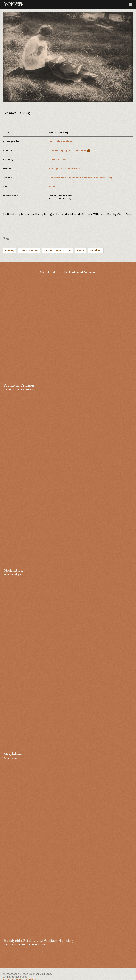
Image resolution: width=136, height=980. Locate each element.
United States (58, 159)
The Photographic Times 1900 (70, 150)
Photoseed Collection (83, 272)
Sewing (10, 250)
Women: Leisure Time (58, 250)
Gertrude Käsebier (60, 141)
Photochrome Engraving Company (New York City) (80, 178)
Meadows (96, 250)
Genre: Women (29, 250)
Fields (81, 250)
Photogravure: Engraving (64, 168)
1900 (52, 187)
